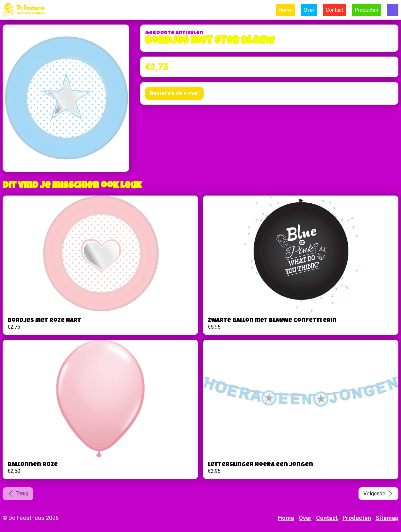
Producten (366, 10)
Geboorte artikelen (174, 33)
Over (309, 10)
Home (285, 10)
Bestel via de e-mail (174, 93)
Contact (334, 10)
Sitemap (387, 518)
